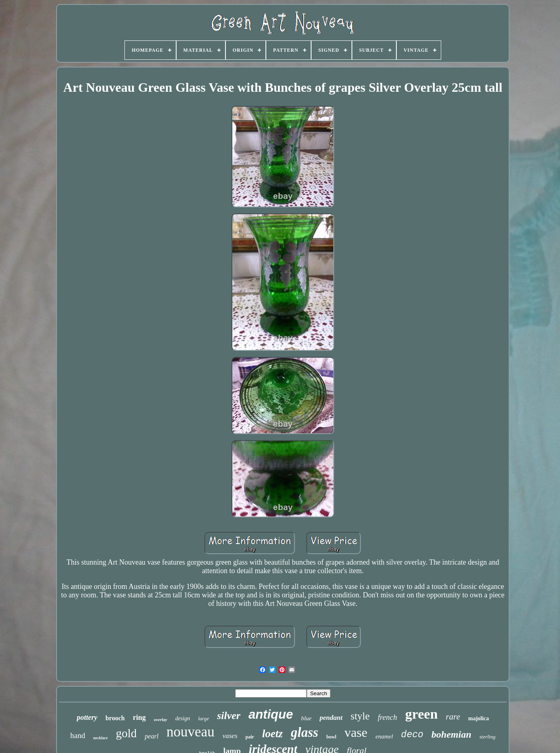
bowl (332, 737)
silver (229, 716)
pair (250, 737)
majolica (479, 718)
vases (230, 736)
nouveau (191, 732)
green (422, 714)
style (360, 716)
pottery (87, 717)
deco (412, 735)
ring (139, 717)
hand (78, 735)
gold (126, 733)
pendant (331, 718)
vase (356, 732)
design (183, 718)
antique (271, 714)
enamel (384, 736)
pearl (152, 736)
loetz (273, 734)
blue (306, 718)
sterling (488, 737)
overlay (161, 719)
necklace (101, 738)
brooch (115, 718)
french (387, 717)
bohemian (452, 734)
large (203, 718)
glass (305, 732)
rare (453, 717)
